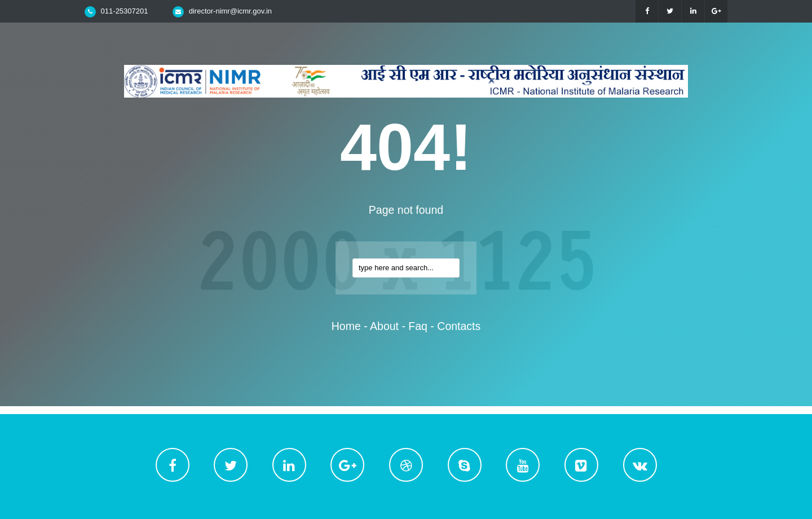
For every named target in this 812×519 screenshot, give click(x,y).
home (346, 326)
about (384, 326)
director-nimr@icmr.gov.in (230, 11)
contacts (459, 326)
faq (418, 326)
